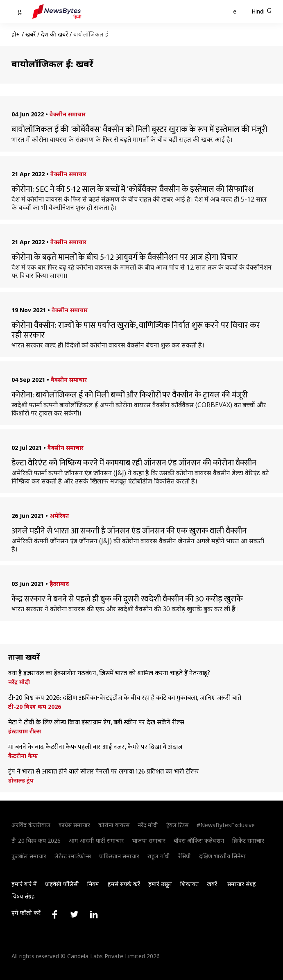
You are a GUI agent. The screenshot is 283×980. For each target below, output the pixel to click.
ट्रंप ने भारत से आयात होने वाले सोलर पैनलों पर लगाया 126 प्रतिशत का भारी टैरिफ (103, 772)
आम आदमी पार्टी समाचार (96, 840)
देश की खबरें (54, 34)
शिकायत (189, 884)
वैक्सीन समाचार (68, 114)
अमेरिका (59, 516)
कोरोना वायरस (114, 825)
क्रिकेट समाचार (248, 840)
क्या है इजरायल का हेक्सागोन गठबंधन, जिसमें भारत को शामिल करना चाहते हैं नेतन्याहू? (109, 674)
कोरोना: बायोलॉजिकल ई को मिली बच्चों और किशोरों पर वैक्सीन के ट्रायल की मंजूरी (130, 395)
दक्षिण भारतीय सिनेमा (222, 856)
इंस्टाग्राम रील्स (25, 731)
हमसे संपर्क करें (124, 884)
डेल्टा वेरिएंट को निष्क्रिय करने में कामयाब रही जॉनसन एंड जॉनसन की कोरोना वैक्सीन (134, 463)
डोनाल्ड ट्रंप (21, 780)
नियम (93, 884)
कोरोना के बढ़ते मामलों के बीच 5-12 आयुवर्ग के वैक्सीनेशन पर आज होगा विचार (125, 257)
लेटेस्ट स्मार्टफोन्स (73, 856)
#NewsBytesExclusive (226, 825)
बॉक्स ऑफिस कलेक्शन (199, 840)
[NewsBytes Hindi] (57, 11)
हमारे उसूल (160, 884)
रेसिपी (185, 856)
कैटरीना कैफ (23, 756)
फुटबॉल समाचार (29, 856)
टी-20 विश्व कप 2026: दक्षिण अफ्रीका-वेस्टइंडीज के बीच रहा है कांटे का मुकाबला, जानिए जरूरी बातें (125, 698)
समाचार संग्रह (242, 884)
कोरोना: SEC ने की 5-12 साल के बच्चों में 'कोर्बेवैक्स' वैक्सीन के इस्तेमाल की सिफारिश (132, 189)
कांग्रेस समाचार (74, 825)
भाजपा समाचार (149, 840)
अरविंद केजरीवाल (31, 825)
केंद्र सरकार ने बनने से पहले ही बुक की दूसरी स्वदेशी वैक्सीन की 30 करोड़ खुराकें (127, 599)
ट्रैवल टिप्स (177, 825)
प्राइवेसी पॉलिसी (62, 884)
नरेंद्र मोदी (19, 682)
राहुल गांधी (159, 856)
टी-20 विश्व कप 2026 (35, 707)
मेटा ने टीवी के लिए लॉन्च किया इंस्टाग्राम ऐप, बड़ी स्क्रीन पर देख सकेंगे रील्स (96, 723)
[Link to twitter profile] (74, 914)
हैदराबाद (59, 584)
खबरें (31, 34)
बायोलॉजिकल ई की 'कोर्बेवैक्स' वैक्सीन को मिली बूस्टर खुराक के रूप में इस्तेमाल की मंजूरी (139, 129)
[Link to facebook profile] (54, 914)
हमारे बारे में (24, 884)
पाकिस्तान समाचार (119, 856)
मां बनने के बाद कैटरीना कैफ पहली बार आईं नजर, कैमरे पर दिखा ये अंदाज (95, 747)
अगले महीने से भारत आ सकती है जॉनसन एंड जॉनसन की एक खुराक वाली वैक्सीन (129, 531)
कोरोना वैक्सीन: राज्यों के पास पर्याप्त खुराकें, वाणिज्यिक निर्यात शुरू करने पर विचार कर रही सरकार (136, 330)
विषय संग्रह (23, 896)
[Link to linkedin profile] (94, 914)
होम (16, 34)
